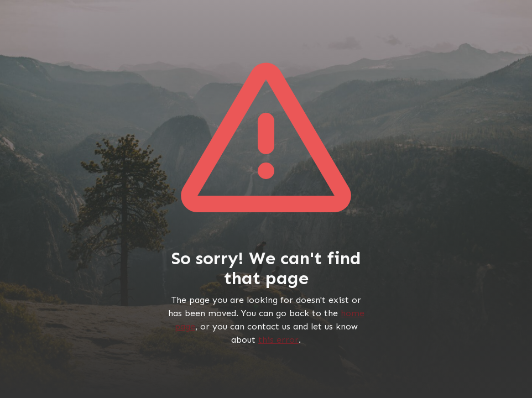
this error (278, 340)
